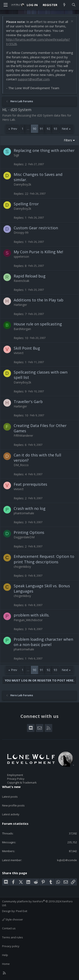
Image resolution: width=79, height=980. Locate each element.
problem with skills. (32, 615)
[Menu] (5, 5)
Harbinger (20, 305)
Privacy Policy (16, 779)
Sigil (16, 155)
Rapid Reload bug (30, 276)
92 (48, 129)
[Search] (74, 5)
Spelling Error (26, 204)
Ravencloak (21, 281)
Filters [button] (68, 140)
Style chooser (13, 919)
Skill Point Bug (27, 348)
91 (42, 129)
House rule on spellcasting (38, 324)
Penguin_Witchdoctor (28, 620)
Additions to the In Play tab (39, 300)
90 (35, 129)
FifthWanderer (23, 436)
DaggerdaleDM (24, 537)
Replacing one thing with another (44, 150)
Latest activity (11, 814)
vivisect (19, 353)
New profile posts (13, 805)
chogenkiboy (22, 567)
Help (5, 955)
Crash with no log (30, 508)
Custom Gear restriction (36, 228)
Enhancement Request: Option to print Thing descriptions (44, 559)
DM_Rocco (21, 465)
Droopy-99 (21, 233)
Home (6, 964)
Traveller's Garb (28, 402)
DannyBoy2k (22, 184)
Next (65, 129)
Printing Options (29, 532)
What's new (11, 787)
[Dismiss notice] (72, 22)
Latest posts (10, 797)
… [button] (28, 129)
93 (55, 129)
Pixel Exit (22, 911)
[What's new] (64, 5)
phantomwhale (24, 513)
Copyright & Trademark (22, 782)
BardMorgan (22, 329)
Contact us (9, 928)
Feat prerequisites (30, 484)
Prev (14, 129)
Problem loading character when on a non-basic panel (43, 642)
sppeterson (21, 257)
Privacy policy (11, 946)
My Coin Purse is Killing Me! (38, 252)
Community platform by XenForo (37, 903)
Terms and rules (13, 937)
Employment (15, 775)
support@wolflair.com (34, 79)
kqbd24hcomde (67, 860)
